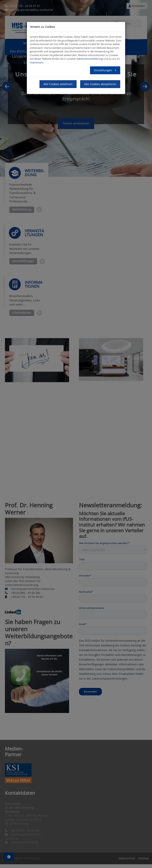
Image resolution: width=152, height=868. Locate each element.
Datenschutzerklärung (90, 59)
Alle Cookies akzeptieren (100, 84)
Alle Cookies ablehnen (58, 84)
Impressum (37, 62)
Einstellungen (103, 70)
